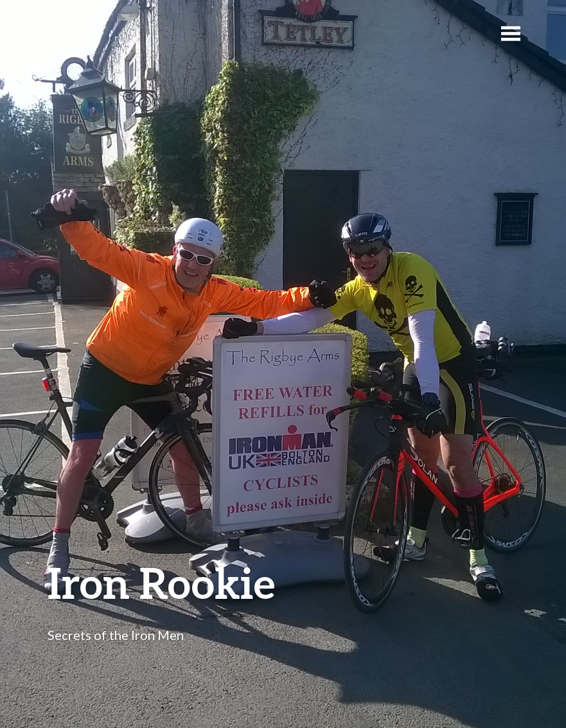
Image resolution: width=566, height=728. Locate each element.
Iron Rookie (161, 582)
